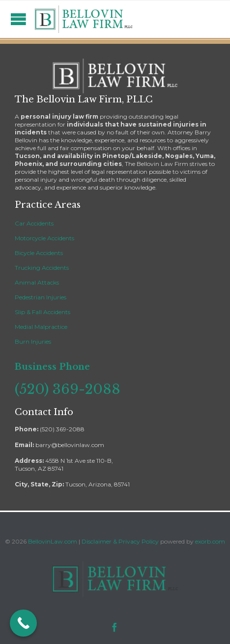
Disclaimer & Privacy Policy (121, 541)
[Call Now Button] (23, 623)
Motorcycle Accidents (44, 238)
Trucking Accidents (42, 268)
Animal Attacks (37, 282)
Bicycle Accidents (39, 253)
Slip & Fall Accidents (43, 312)
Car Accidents (34, 223)
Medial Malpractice (41, 327)
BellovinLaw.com (53, 541)
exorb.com (210, 541)
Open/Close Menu (18, 19)
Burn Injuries (33, 341)
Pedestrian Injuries (41, 297)
